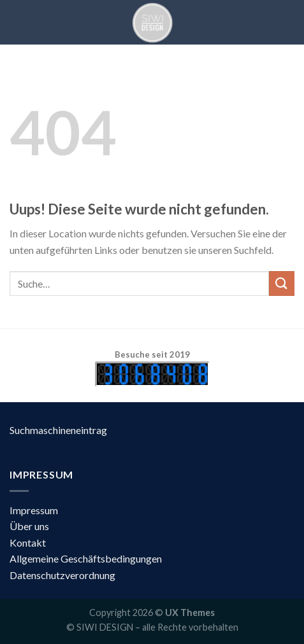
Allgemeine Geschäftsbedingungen (86, 558)
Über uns (29, 526)
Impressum (34, 510)
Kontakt (28, 542)
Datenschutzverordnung (62, 575)
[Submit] (282, 283)
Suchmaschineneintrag (58, 430)
